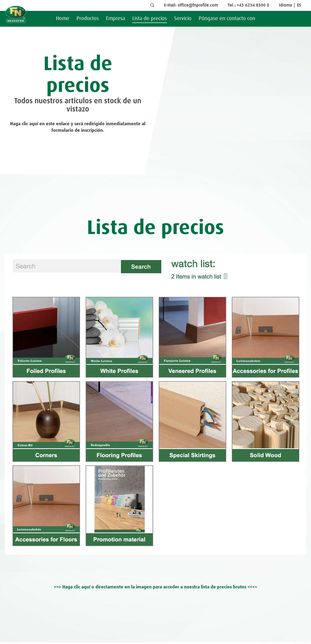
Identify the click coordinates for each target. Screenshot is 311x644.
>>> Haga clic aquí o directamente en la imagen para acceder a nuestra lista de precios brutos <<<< (155, 587)
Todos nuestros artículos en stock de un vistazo (78, 105)
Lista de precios (150, 19)
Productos (88, 19)
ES (299, 5)
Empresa (116, 19)
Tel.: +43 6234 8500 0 (248, 5)
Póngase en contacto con (227, 19)
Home (63, 19)
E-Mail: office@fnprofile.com (191, 5)
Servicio (183, 19)
